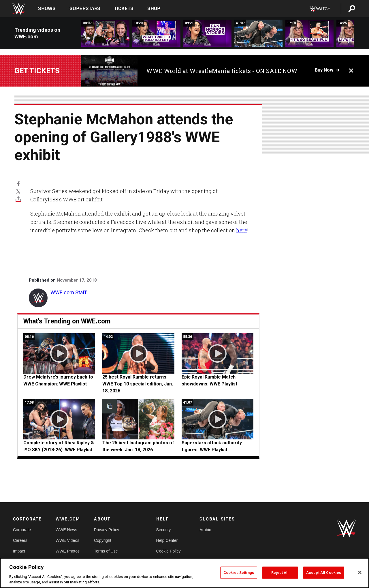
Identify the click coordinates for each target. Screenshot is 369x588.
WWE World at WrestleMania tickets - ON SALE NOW (222, 71)
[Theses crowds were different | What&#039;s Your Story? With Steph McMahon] (207, 33)
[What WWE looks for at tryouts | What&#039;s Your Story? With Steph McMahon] (156, 33)
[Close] (360, 572)
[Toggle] (18, 199)
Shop (154, 9)
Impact (19, 551)
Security (164, 530)
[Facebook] (18, 183)
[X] (18, 191)
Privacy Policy (107, 530)
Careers (20, 540)
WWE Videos (67, 540)
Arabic (205, 530)
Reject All (280, 573)
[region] (184, 573)
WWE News (66, 530)
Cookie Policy (169, 551)
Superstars (85, 9)
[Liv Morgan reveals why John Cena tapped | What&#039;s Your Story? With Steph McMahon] (309, 33)
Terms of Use (106, 551)
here (242, 230)
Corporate (22, 530)
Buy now (324, 70)
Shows (47, 9)
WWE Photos (68, 551)
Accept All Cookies (324, 573)
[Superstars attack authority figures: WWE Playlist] (258, 33)
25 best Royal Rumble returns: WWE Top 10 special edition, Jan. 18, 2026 (138, 384)
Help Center (167, 540)
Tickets (124, 9)
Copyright (103, 540)
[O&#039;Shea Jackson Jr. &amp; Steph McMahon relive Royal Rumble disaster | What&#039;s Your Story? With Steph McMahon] (105, 33)
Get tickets (37, 71)
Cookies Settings (239, 573)
